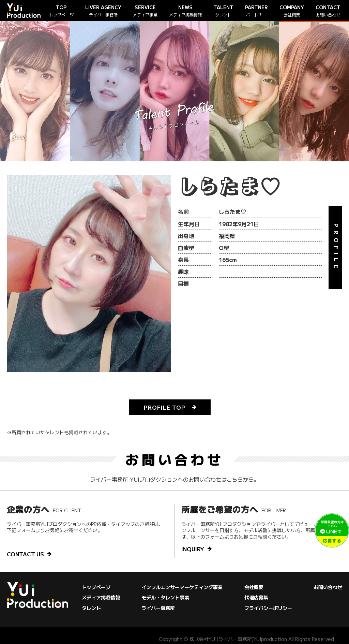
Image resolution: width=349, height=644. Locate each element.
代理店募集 (256, 597)
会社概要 (254, 587)
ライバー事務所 (158, 608)
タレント (91, 608)
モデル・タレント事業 (165, 597)
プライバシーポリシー (268, 608)
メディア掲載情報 (101, 597)
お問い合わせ (328, 587)
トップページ (96, 587)
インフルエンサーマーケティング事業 (182, 587)
